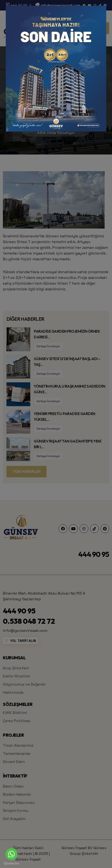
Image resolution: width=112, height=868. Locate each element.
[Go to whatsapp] (11, 854)
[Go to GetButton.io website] (11, 863)
